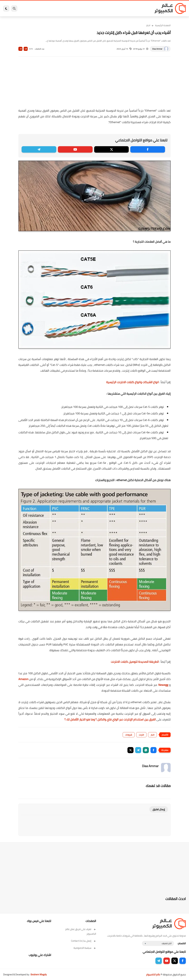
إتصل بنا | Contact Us (84, 941)
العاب (82, 9)
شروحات (129, 735)
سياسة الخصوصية (85, 948)
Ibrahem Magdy (39, 974)
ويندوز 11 (120, 9)
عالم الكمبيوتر (153, 974)
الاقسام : (181, 943)
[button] (154, 750)
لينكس (91, 9)
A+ (26, 49)
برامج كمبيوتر (141, 9)
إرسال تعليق (159, 809)
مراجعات (57, 9)
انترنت (141, 735)
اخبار (148, 25)
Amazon (23, 679)
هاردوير (48, 9)
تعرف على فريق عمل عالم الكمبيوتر (81, 931)
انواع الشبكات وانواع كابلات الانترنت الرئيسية (132, 382)
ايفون (66, 9)
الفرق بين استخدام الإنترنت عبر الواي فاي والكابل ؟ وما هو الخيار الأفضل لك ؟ (110, 719)
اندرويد (74, 9)
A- (20, 49)
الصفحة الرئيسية (163, 25)
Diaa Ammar (157, 49)
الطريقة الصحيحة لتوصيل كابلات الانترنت (135, 662)
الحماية (100, 9)
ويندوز (129, 9)
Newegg (163, 685)
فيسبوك (109, 9)
